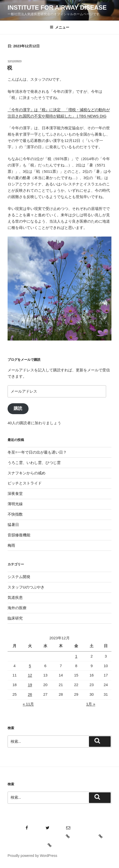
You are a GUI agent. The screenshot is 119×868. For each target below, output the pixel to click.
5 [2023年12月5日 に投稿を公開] (30, 666)
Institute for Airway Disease (57, 7)
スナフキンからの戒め (27, 473)
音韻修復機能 (19, 535)
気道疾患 (15, 597)
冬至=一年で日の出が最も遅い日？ (37, 452)
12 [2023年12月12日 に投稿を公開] (30, 675)
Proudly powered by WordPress (32, 856)
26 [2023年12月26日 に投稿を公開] (30, 694)
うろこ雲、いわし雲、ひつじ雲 (34, 463)
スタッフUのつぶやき (26, 587)
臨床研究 (15, 618)
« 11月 (28, 704)
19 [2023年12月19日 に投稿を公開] (30, 685)
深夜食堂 (15, 493)
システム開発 (19, 577)
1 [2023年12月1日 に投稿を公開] (76, 656)
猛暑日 (13, 525)
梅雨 (11, 545)
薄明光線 (15, 504)
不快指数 (15, 514)
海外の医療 (17, 608)
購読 (18, 408)
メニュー (59, 27)
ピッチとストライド (25, 483)
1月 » (91, 704)
